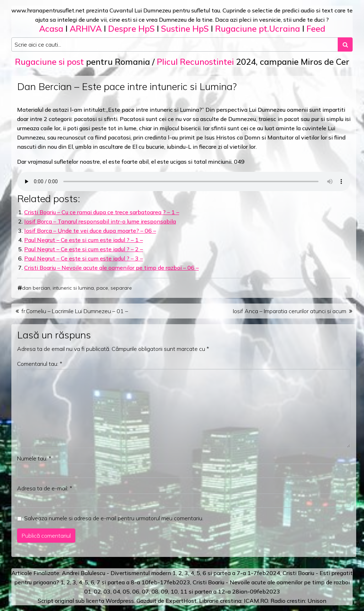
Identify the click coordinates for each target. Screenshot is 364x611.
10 (174, 591)
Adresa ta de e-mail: (45, 488)
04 (117, 591)
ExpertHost (181, 601)
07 (145, 591)
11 (184, 591)
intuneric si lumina (73, 288)
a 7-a (239, 573)
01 (88, 591)
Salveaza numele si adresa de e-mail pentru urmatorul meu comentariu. (114, 518)
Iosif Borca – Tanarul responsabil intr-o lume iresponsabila (100, 221)
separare (121, 288)
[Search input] (175, 44)
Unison (317, 601)
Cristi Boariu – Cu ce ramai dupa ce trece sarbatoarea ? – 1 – (102, 212)
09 (165, 591)
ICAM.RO (256, 601)
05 (126, 591)
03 (107, 591)
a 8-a (133, 582)
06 (136, 591)
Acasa (51, 28)
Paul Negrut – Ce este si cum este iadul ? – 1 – (84, 240)
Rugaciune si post (49, 62)
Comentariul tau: (40, 364)
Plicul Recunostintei (195, 62)
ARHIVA (86, 28)
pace (102, 288)
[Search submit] (345, 44)
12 (221, 591)
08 (155, 591)
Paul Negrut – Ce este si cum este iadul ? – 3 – (84, 258)
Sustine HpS (185, 28)
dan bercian (36, 288)
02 (97, 591)
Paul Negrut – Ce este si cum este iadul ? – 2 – (84, 249)
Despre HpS (131, 28)
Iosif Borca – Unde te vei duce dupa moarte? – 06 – (90, 231)
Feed (316, 28)
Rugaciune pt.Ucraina (258, 28)
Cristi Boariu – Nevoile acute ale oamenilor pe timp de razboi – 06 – (111, 268)
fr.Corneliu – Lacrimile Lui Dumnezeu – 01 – (75, 311)
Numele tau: (34, 458)
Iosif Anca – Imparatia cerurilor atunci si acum (290, 311)
